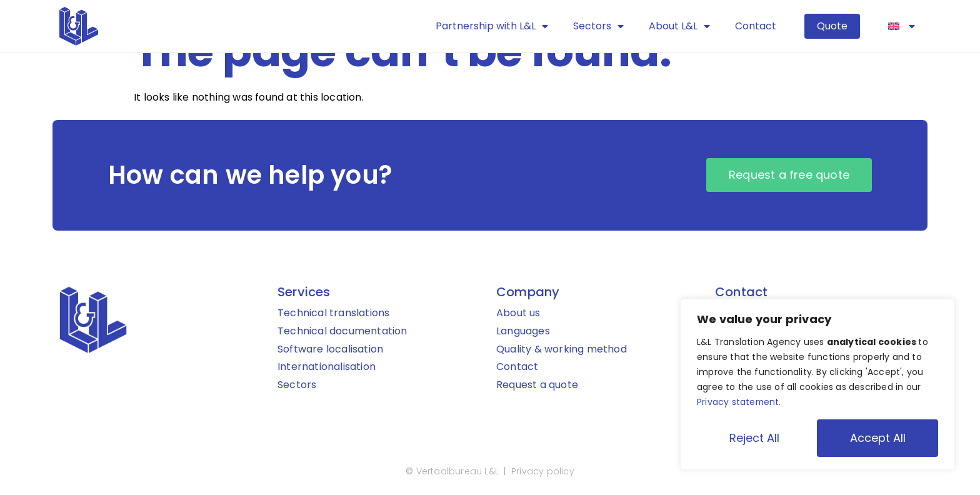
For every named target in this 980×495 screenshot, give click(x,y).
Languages (523, 332)
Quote (832, 26)
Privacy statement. (740, 402)
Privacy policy (543, 472)
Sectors (598, 26)
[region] (817, 384)
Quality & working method (562, 350)
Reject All (754, 438)
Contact (756, 26)
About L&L (679, 26)
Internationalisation (327, 367)
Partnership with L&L (492, 26)
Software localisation (330, 350)
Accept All (878, 438)
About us (518, 313)
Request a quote (537, 385)
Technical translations (333, 313)
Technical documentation (342, 332)
